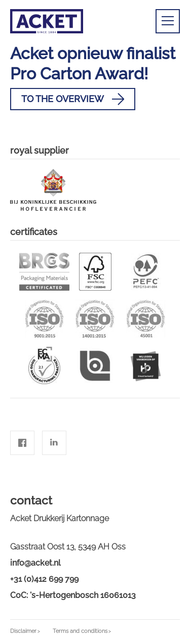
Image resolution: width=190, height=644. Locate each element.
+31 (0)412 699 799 (44, 579)
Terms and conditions (80, 631)
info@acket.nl (35, 563)
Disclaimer (23, 631)
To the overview (73, 99)
